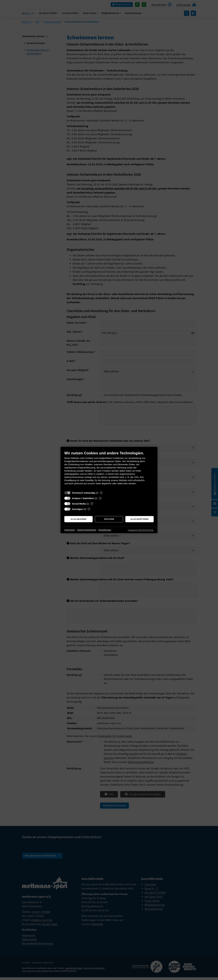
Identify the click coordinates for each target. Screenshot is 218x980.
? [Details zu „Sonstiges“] (89, 509)
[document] (109, 470)
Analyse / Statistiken (83, 498)
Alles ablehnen (78, 519)
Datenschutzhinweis (87, 530)
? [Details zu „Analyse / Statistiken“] (100, 498)
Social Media (79, 504)
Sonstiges (77, 509)
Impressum (70, 530)
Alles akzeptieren (140, 519)
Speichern (109, 519)
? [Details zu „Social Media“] (92, 504)
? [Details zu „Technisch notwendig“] (101, 493)
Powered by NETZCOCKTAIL (141, 530)
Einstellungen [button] (105, 530)
